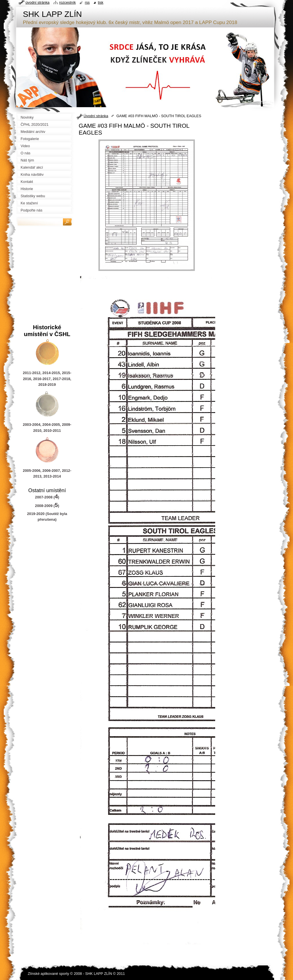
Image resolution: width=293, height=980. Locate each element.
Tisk (101, 2)
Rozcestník (68, 2)
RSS (87, 2)
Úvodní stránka (96, 116)
